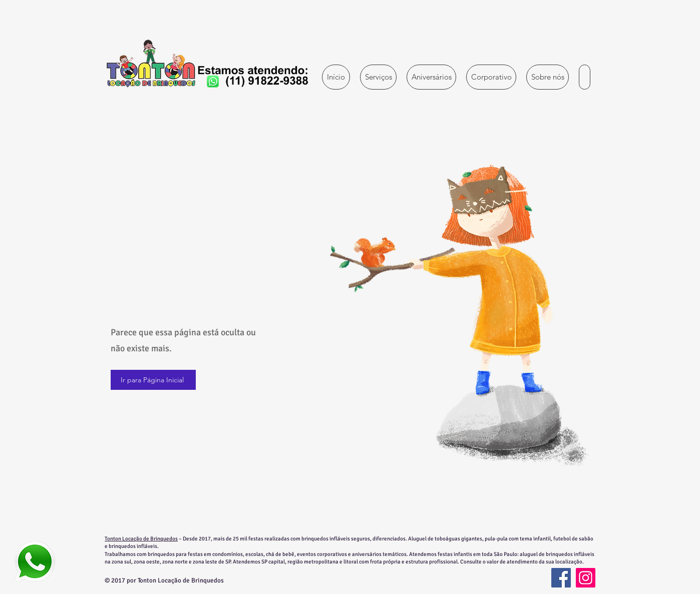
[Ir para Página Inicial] (153, 380)
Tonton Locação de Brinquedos (141, 539)
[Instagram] (586, 578)
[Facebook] (561, 578)
